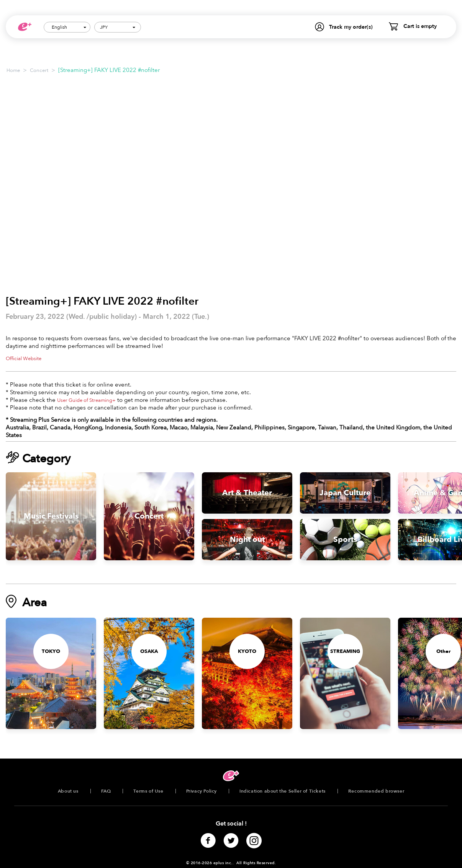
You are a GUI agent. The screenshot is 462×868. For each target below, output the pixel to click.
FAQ (106, 791)
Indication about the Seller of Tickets (283, 791)
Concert (39, 70)
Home (13, 70)
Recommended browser (376, 791)
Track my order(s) (351, 27)
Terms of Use (148, 791)
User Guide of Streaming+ (86, 400)
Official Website (24, 359)
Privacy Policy (202, 791)
